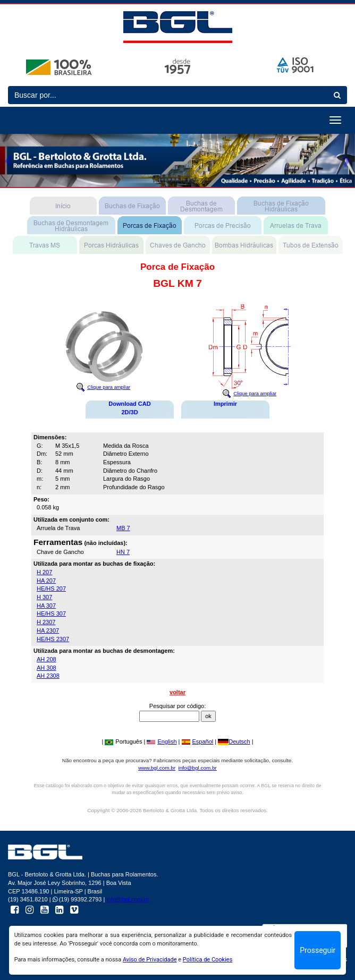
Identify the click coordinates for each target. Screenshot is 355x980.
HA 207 (46, 581)
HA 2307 (48, 630)
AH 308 (47, 668)
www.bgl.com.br (157, 768)
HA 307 (46, 606)
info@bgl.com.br (198, 768)
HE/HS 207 (51, 589)
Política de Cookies (208, 960)
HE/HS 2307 (53, 639)
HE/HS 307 (51, 613)
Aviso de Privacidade (150, 960)
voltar (177, 692)
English (162, 742)
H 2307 (46, 622)
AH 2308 (48, 676)
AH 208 (47, 659)
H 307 (44, 597)
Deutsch (234, 742)
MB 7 (123, 528)
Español (198, 742)
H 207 (44, 572)
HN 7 (123, 552)
